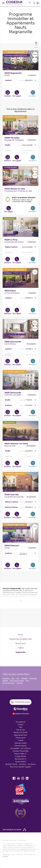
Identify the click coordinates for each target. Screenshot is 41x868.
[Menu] (3, 3)
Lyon (18, 678)
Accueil (20, 635)
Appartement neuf (20, 735)
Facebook (14, 778)
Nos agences (20, 722)
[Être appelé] (17, 92)
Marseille (24, 678)
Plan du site (21, 730)
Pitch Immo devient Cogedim (20, 767)
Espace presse (21, 762)
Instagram (23, 778)
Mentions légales (21, 746)
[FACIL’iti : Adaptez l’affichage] (21, 714)
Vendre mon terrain (20, 732)
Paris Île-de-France (17, 681)
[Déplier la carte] (36, 43)
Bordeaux (6, 678)
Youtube (18, 778)
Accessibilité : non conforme (21, 748)
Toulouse (20, 683)
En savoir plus (20, 60)
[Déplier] (21, 601)
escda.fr (6, 856)
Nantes (5, 681)
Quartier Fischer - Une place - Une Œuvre (21, 764)
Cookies (20, 740)
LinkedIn (27, 778)
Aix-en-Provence (9, 683)
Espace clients (19, 754)
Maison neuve (20, 738)
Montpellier (33, 678)
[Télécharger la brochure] (8, 92)
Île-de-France (20, 643)
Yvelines (21, 648)
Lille (13, 678)
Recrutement (19, 759)
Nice (27, 681)
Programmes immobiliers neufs (20, 639)
